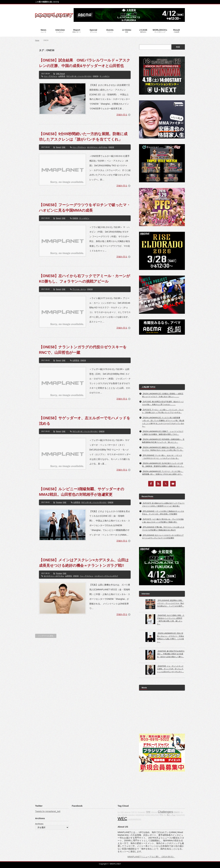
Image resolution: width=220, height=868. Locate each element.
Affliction (154, 812)
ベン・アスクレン (50, 76)
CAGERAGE (140, 815)
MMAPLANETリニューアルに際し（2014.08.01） (151, 857)
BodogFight (181, 815)
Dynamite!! (142, 812)
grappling (131, 815)
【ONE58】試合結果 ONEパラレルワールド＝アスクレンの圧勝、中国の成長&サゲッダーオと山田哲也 (85, 63)
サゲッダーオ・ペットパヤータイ (79, 76)
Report (58, 147)
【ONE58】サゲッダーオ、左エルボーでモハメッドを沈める (85, 421)
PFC (162, 815)
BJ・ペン (171, 815)
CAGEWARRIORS (134, 819)
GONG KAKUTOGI (152, 815)
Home (37, 40)
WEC (122, 819)
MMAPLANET (115, 864)
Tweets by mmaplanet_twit (48, 811)
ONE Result (60, 74)
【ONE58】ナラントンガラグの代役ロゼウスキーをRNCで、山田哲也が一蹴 (83, 350)
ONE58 (95, 76)
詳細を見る (122, 115)
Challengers (165, 812)
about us (127, 812)
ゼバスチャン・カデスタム (97, 147)
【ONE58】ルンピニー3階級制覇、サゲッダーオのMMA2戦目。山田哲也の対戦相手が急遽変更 (82, 492)
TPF (148, 812)
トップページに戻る (46, 636)
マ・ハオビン (105, 76)
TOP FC (134, 812)
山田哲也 (62, 76)
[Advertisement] (162, 359)
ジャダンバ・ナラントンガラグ (106, 576)
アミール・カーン (79, 289)
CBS (122, 812)
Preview (59, 502)
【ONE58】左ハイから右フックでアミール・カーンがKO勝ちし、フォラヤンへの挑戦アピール (85, 279)
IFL (165, 815)
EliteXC (177, 812)
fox (119, 812)
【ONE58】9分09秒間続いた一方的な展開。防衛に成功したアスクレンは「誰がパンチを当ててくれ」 (83, 137)
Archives (39, 824)
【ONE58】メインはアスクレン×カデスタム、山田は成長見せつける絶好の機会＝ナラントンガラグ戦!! (84, 563)
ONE (64, 147)
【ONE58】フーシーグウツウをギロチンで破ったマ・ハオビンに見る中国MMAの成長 (85, 208)
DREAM (125, 815)
